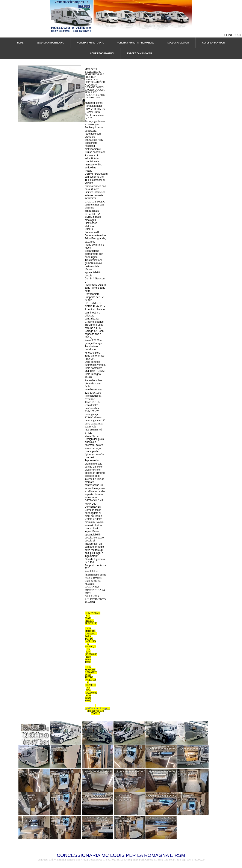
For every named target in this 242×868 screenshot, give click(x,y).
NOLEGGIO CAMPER (178, 43)
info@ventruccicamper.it (98, 708)
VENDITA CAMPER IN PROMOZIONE (136, 43)
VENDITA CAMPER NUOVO (50, 43)
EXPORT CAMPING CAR (140, 53)
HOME (20, 43)
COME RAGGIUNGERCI (102, 53)
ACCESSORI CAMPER (213, 43)
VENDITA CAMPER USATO (91, 43)
